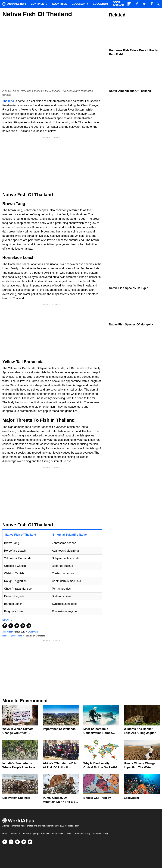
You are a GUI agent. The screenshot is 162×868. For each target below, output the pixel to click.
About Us (46, 834)
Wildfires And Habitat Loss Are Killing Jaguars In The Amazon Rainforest (141, 733)
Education (100, 4)
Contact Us (15, 834)
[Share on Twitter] (17, 626)
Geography (80, 4)
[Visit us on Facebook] (11, 842)
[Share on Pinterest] (23, 626)
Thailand (8, 101)
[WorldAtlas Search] (158, 4)
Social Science (118, 4)
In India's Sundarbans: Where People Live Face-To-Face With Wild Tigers (19, 767)
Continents (39, 4)
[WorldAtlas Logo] (15, 4)
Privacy (25, 834)
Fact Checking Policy (61, 834)
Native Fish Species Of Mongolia (131, 324)
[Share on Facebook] (11, 626)
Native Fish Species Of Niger (128, 288)
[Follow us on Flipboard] (5, 842)
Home (5, 834)
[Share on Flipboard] (5, 626)
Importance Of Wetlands (59, 729)
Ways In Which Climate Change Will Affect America (18, 733)
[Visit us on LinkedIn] (30, 842)
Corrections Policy (82, 834)
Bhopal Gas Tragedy (97, 798)
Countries (59, 4)
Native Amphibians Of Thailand (130, 91)
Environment (33, 632)
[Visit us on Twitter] (17, 842)
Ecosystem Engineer (16, 798)
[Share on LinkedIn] (29, 626)
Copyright (35, 834)
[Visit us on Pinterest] (24, 842)
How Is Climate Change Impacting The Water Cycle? (140, 767)
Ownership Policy (100, 834)
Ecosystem (131, 798)
